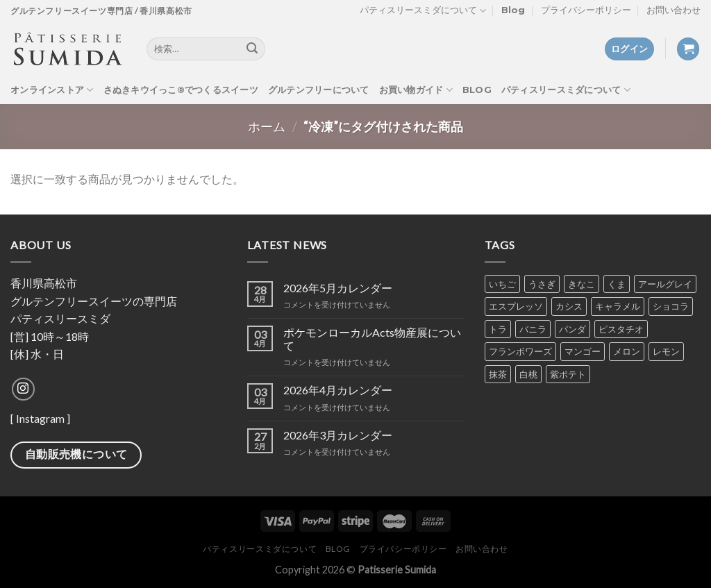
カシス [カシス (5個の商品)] (569, 306)
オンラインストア (52, 90)
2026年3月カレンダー (338, 435)
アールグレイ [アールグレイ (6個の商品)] (665, 284)
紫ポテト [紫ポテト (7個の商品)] (568, 374)
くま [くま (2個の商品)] (617, 284)
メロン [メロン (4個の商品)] (627, 351)
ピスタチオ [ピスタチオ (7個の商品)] (621, 329)
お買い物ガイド (416, 90)
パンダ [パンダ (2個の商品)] (572, 329)
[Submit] (252, 49)
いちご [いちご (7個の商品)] (502, 284)
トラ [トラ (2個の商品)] (498, 329)
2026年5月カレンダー (338, 288)
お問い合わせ (674, 10)
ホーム (267, 126)
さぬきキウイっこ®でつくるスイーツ (181, 90)
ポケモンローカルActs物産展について (372, 339)
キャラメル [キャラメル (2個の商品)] (618, 306)
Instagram (40, 418)
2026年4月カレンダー (338, 390)
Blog (513, 10)
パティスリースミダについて (423, 11)
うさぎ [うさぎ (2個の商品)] (542, 284)
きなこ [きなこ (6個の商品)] (582, 284)
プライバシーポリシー (586, 10)
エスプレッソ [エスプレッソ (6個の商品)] (516, 306)
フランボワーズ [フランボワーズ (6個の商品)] (520, 351)
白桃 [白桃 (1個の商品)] (528, 374)
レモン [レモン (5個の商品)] (666, 351)
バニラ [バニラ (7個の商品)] (533, 329)
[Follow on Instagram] (23, 389)
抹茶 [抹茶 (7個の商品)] (498, 374)
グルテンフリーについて (319, 90)
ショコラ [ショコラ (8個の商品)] (671, 306)
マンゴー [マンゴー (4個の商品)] (583, 351)
